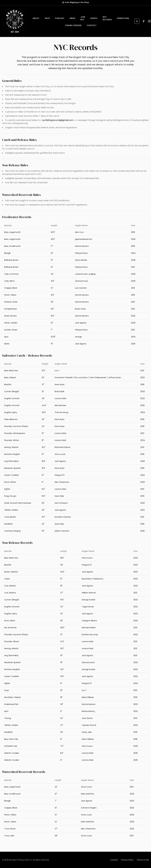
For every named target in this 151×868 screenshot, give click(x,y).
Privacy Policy (127, 860)
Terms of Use (143, 860)
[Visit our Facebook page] (143, 21)
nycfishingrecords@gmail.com (58, 120)
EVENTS (94, 18)
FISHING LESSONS (73, 25)
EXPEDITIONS (123, 18)
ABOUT (36, 18)
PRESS (73, 18)
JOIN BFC (83, 18)
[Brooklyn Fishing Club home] (15, 21)
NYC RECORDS (107, 18)
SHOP (47, 18)
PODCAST (60, 18)
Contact (114, 860)
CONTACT (91, 25)
